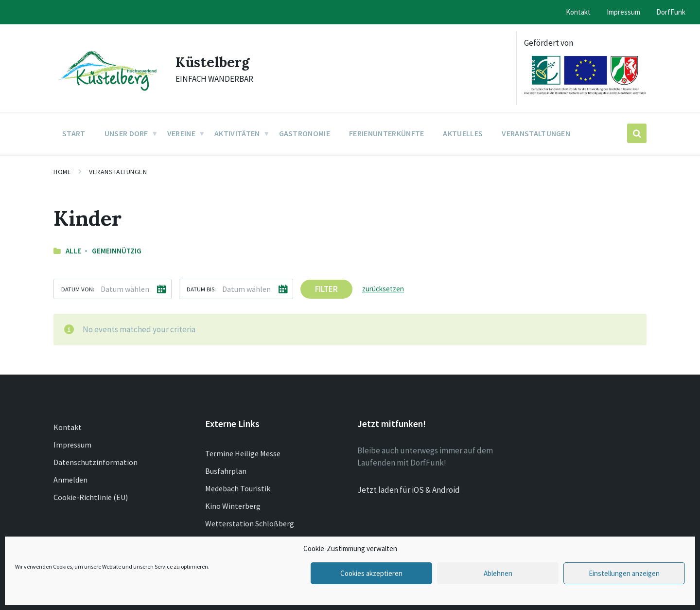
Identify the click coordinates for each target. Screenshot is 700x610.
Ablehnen (498, 573)
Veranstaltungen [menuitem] (536, 133)
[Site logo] (107, 91)
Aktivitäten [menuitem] (237, 133)
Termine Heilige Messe (243, 453)
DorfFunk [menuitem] (671, 12)
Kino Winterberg (233, 506)
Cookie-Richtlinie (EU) (91, 497)
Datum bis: (201, 289)
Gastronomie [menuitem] (305, 133)
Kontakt (68, 427)
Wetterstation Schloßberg (250, 523)
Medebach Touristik (238, 488)
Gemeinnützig (117, 251)
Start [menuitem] (74, 133)
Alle (73, 251)
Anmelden (70, 480)
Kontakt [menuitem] (578, 12)
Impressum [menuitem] (623, 12)
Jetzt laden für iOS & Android (409, 490)
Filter (326, 289)
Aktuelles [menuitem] (463, 133)
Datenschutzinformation (96, 462)
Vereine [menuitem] (181, 133)
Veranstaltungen (118, 172)
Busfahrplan (226, 471)
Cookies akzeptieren (371, 573)
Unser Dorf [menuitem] (126, 133)
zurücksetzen (383, 289)
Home (62, 172)
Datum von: (78, 289)
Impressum (72, 445)
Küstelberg (214, 62)
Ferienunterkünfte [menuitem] (386, 133)
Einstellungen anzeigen (624, 573)
